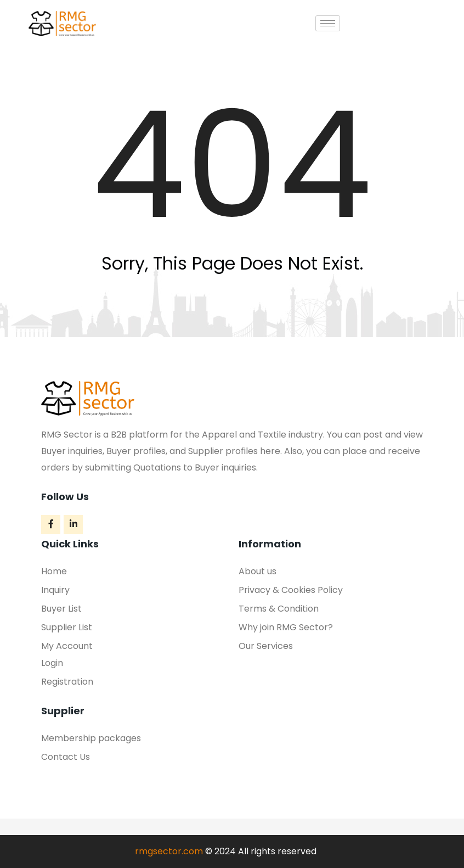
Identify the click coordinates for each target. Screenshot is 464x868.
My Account (67, 646)
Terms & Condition (279, 609)
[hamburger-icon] (328, 23)
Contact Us (66, 757)
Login (52, 663)
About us (258, 571)
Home (54, 571)
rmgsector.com (169, 851)
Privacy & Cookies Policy (291, 590)
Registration (67, 682)
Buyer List (61, 609)
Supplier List (67, 627)
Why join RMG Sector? (286, 627)
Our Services (266, 646)
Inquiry (55, 590)
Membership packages (91, 738)
